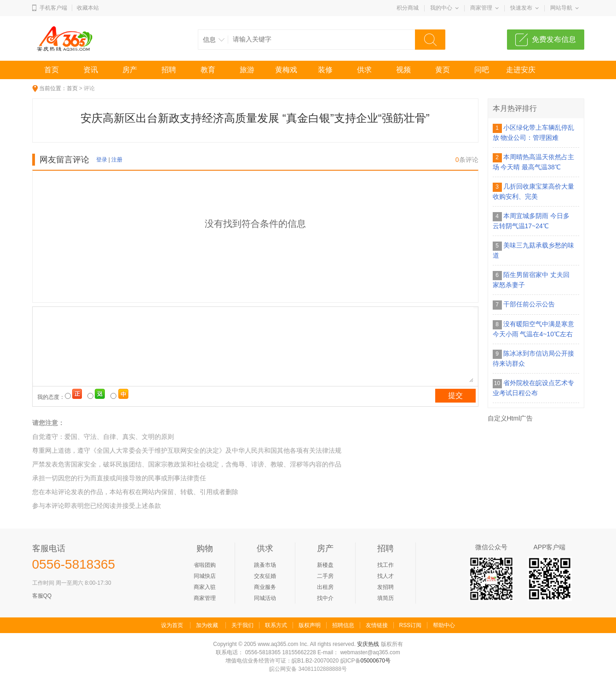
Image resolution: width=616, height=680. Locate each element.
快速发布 (521, 8)
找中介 (325, 598)
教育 (208, 70)
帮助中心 (444, 625)
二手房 (325, 576)
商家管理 (481, 8)
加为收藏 (207, 625)
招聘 (169, 70)
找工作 (386, 565)
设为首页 (172, 625)
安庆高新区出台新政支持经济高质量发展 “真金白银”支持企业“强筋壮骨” (255, 118)
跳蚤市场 (265, 565)
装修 (325, 70)
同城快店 (205, 576)
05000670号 (376, 661)
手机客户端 (53, 8)
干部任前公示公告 (529, 304)
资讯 (91, 70)
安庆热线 (368, 644)
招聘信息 (343, 625)
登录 (102, 160)
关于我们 (242, 625)
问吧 (482, 70)
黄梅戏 (286, 70)
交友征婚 (265, 576)
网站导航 (561, 8)
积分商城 (408, 8)
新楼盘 (325, 565)
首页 (52, 70)
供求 (364, 70)
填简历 (386, 598)
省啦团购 (205, 565)
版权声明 (310, 625)
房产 (130, 70)
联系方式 (276, 625)
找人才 (386, 576)
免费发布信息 (554, 39)
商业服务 (265, 587)
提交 (455, 395)
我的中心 (441, 8)
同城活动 (265, 598)
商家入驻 (205, 587)
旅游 (247, 70)
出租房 (325, 587)
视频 (403, 70)
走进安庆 (521, 70)
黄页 (443, 70)
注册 (117, 160)
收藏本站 (88, 8)
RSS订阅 (411, 625)
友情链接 (377, 625)
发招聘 (386, 587)
